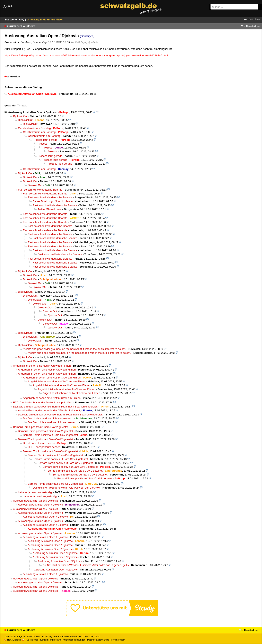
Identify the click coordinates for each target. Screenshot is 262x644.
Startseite (11, 20)
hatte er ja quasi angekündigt (35, 492)
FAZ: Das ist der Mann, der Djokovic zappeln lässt (43, 402)
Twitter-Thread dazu (50, 209)
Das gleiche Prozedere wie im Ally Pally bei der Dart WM (66, 488)
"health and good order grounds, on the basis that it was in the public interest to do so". (75, 349)
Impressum (55, 640)
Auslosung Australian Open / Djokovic (33, 112)
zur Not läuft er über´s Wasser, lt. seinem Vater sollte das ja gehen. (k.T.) (86, 565)
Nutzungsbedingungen (74, 640)
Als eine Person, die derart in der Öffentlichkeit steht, (49, 410)
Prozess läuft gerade (45, 140)
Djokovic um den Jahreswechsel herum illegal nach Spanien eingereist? (56, 407)
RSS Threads (30, 640)
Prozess (42, 144)
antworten (14, 76)
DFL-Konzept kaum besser (39, 443)
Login (245, 19)
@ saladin (93, 42)
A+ (10, 6)
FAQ (22, 20)
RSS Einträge (13, 640)
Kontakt (44, 640)
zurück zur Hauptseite (21, 26)
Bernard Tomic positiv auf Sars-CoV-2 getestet (41, 427)
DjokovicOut (20, 116)
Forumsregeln (118, 640)
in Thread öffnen (252, 26)
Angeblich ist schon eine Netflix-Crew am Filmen (42, 366)
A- (5, 6)
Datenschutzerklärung (98, 640)
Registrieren (254, 19)
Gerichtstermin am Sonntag (34, 128)
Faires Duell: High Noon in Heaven (53, 201)
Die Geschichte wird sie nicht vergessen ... (48, 418)
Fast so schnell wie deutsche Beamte (40, 190)
